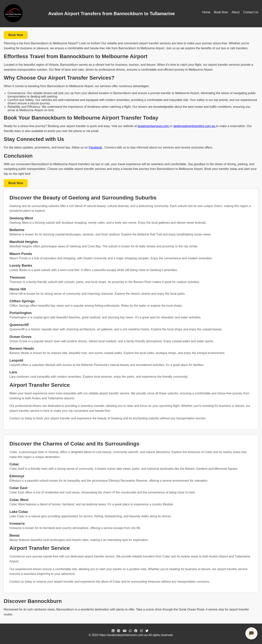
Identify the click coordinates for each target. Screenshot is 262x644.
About (236, 12)
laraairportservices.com (154, 126)
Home (206, 12)
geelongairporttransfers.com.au (195, 126)
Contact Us (251, 12)
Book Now (221, 12)
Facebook (96, 147)
